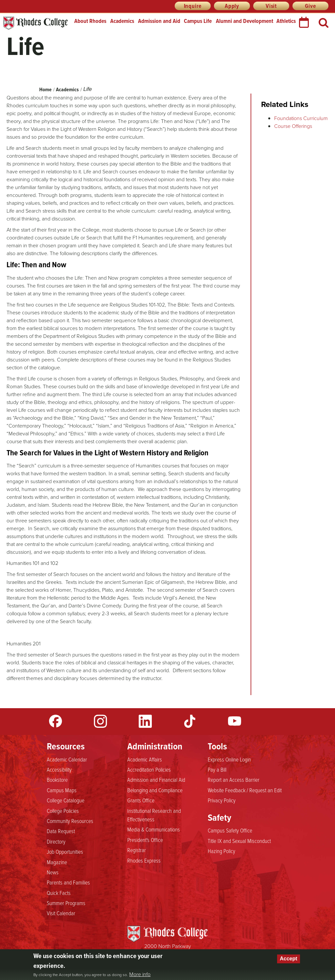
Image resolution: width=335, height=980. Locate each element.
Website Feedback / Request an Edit (245, 790)
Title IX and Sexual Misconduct (239, 841)
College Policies (63, 811)
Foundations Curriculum (301, 118)
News (53, 872)
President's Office (145, 840)
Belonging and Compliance (155, 790)
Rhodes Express (144, 860)
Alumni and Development (245, 21)
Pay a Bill (217, 769)
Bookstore (57, 779)
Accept (288, 959)
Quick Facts (59, 893)
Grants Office (141, 800)
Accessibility (59, 769)
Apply (232, 6)
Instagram (100, 721)
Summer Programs (66, 903)
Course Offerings (293, 126)
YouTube (235, 721)
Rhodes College (35, 23)
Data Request (61, 831)
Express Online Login (229, 759)
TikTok (190, 721)
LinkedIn (145, 721)
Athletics (286, 21)
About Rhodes (90, 21)
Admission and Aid (159, 21)
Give (310, 6)
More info (140, 974)
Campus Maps (62, 790)
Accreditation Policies (149, 769)
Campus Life (198, 21)
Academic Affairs (145, 759)
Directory (56, 841)
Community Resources (70, 821)
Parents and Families (68, 882)
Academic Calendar (67, 759)
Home (45, 89)
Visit (271, 6)
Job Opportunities (65, 851)
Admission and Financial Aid (156, 779)
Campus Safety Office (230, 830)
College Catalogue (66, 800)
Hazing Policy (221, 851)
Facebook (56, 721)
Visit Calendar (61, 913)
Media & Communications (154, 829)
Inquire (193, 6)
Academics (122, 21)
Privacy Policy (222, 800)
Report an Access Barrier (234, 779)
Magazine (57, 862)
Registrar (137, 850)
